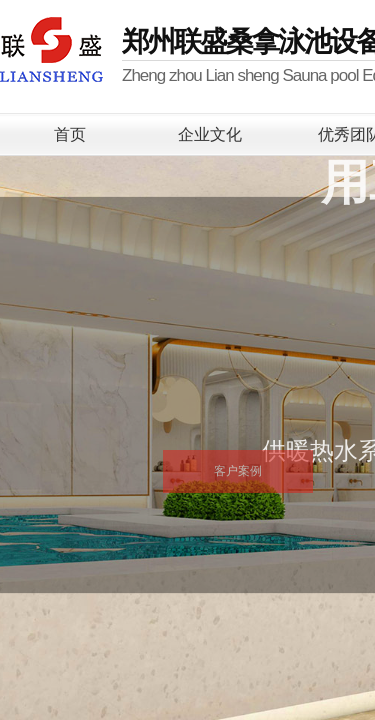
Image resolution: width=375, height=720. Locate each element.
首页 (70, 134)
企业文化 (210, 134)
